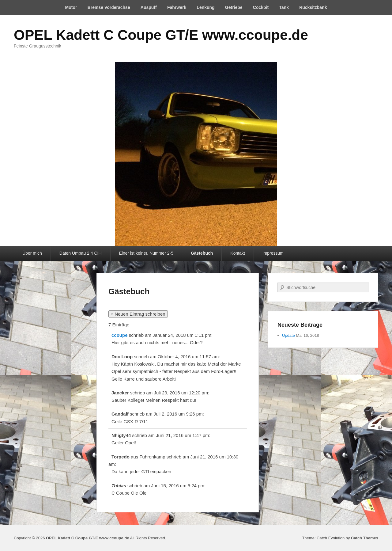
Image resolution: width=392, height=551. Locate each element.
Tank (284, 7)
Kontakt (237, 253)
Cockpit (261, 7)
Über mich (32, 253)
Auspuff (149, 7)
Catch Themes (365, 538)
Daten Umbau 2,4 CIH (81, 253)
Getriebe (234, 7)
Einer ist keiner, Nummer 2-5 (146, 253)
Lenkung (205, 7)
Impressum (273, 253)
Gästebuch (202, 253)
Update (288, 335)
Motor (71, 7)
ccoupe (120, 335)
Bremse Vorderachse (109, 7)
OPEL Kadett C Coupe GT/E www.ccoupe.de (161, 35)
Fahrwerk (177, 7)
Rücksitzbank (313, 7)
